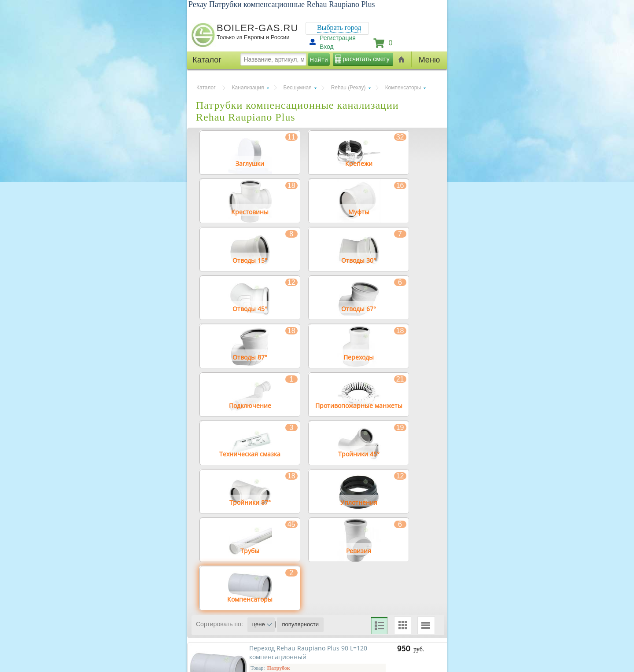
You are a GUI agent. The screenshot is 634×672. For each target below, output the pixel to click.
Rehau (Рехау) (348, 88)
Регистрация (338, 38)
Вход (327, 47)
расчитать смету (366, 59)
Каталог (206, 88)
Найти (319, 60)
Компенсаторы (403, 88)
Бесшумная (298, 88)
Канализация (248, 88)
